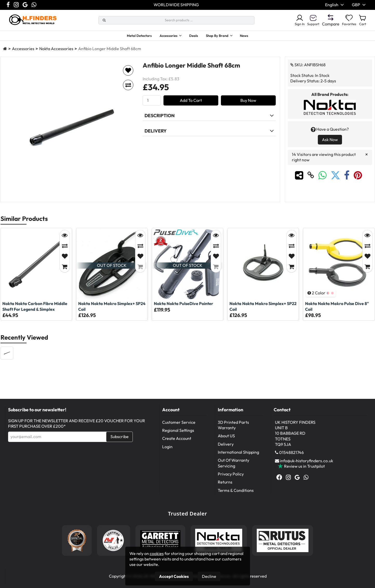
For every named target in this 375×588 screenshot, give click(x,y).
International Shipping (238, 457)
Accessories (165, 36)
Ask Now (330, 144)
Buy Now (248, 105)
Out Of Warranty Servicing (233, 467)
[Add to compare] (128, 89)
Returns (225, 486)
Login (167, 451)
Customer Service (179, 427)
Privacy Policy (231, 478)
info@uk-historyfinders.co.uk (307, 465)
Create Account (177, 443)
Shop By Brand (222, 36)
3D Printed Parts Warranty (233, 429)
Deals (195, 36)
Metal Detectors (131, 36)
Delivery (226, 448)
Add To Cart (191, 105)
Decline (209, 576)
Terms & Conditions (236, 495)
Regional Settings (178, 435)
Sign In (292, 20)
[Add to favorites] (128, 75)
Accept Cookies (174, 576)
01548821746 (291, 457)
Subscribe (120, 441)
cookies (157, 553)
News (254, 36)
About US (226, 440)
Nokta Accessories (56, 53)
